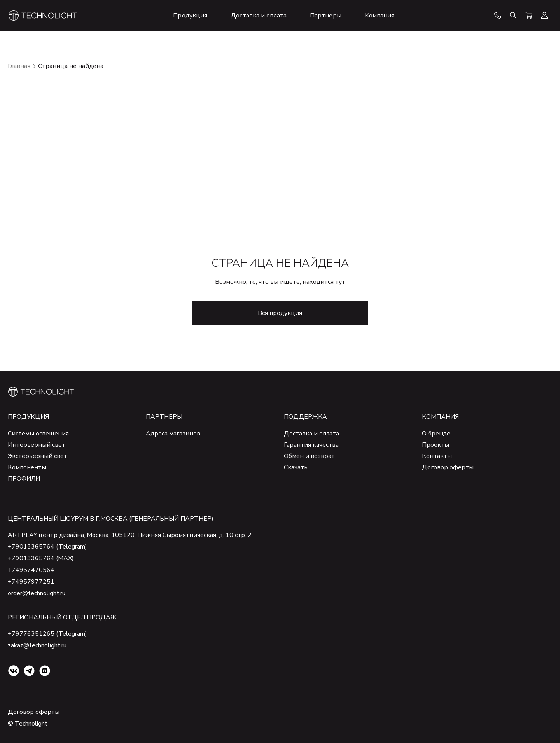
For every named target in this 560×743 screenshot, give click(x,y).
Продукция (28, 417)
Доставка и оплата (311, 434)
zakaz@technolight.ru (37, 645)
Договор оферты (448, 467)
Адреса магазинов (173, 434)
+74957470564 (31, 570)
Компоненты (27, 467)
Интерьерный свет (37, 445)
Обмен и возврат (309, 456)
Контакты (437, 456)
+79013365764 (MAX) (41, 558)
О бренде (436, 434)
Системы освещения (38, 434)
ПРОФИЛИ (24, 479)
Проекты (436, 445)
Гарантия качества (311, 445)
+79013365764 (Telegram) (47, 547)
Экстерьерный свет (38, 456)
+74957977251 (31, 582)
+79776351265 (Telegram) (47, 634)
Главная (19, 66)
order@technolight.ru (37, 593)
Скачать (296, 467)
